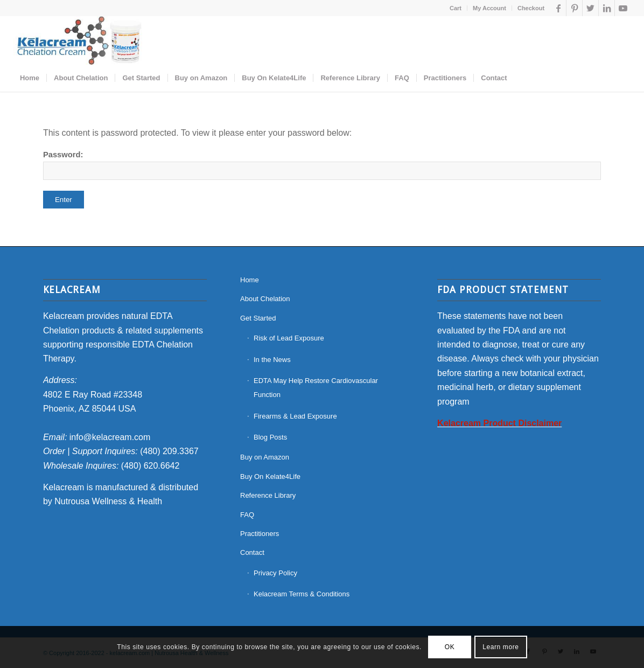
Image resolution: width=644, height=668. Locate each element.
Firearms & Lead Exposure (295, 416)
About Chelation (265, 299)
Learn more (500, 647)
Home (250, 280)
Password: (322, 165)
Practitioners (260, 534)
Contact (252, 552)
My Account (489, 8)
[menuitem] (456, 8)
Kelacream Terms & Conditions (302, 594)
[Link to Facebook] (558, 8)
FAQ (247, 515)
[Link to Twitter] (590, 8)
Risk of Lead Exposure (289, 338)
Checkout (531, 8)
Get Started (258, 318)
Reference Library (268, 495)
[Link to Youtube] (623, 8)
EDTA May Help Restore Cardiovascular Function (316, 388)
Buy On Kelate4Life (270, 476)
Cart (456, 8)
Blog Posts (270, 437)
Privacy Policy (275, 573)
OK (450, 647)
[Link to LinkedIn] (607, 8)
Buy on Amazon (265, 457)
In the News (272, 360)
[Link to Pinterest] (574, 8)
